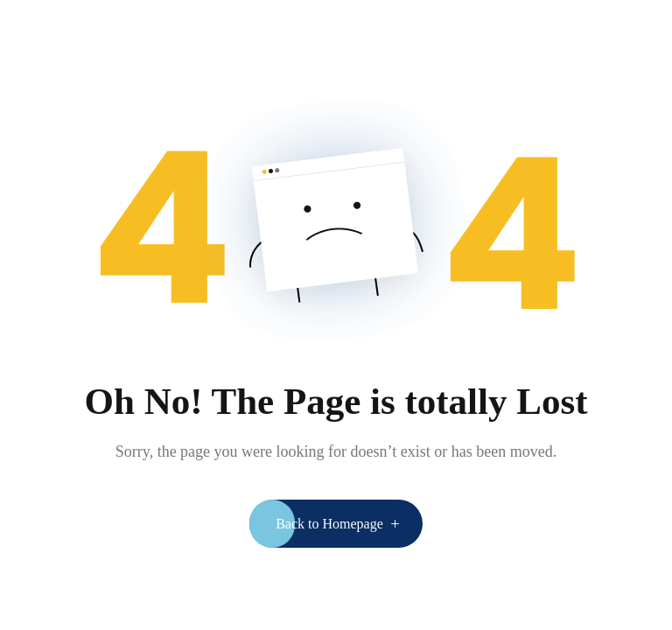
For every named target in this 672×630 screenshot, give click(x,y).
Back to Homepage (329, 524)
